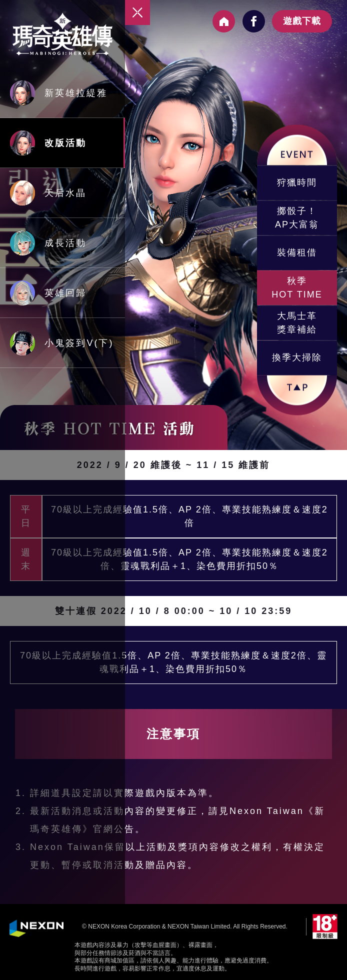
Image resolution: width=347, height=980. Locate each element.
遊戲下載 (302, 21)
